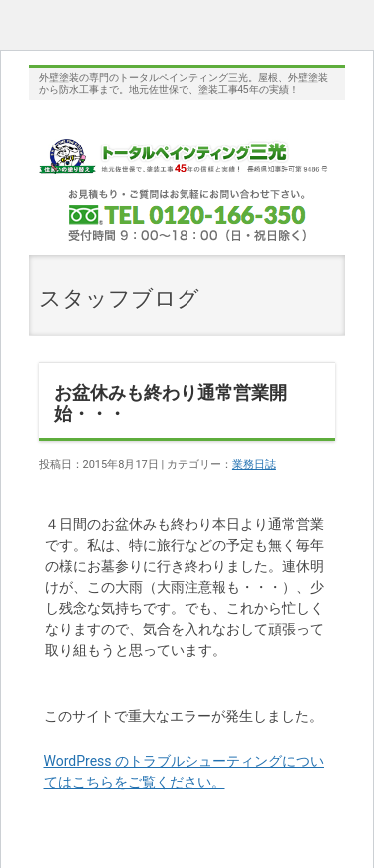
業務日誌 (254, 465)
